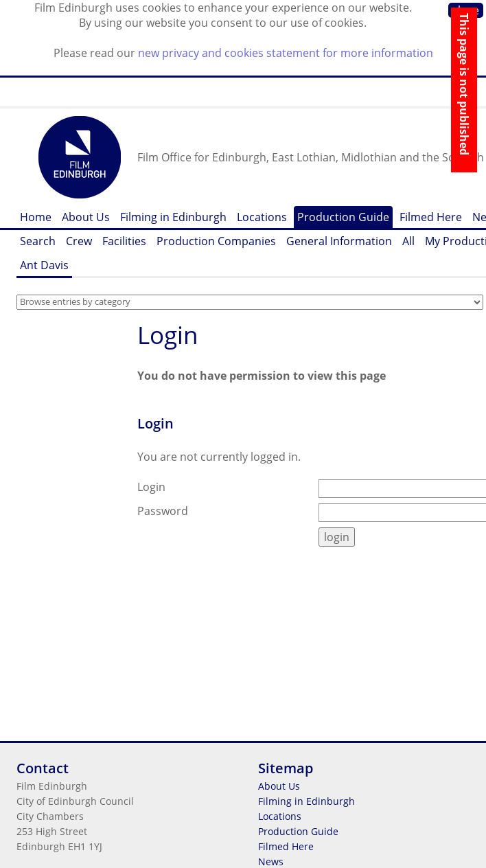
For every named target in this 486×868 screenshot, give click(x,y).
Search (38, 241)
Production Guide (343, 217)
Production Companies (216, 241)
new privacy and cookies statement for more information (286, 53)
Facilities (124, 241)
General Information (339, 241)
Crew (79, 241)
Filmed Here (431, 217)
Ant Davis (44, 265)
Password (163, 511)
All (408, 241)
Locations (262, 217)
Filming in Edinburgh (173, 217)
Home (36, 217)
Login (167, 335)
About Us (86, 217)
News (271, 861)
